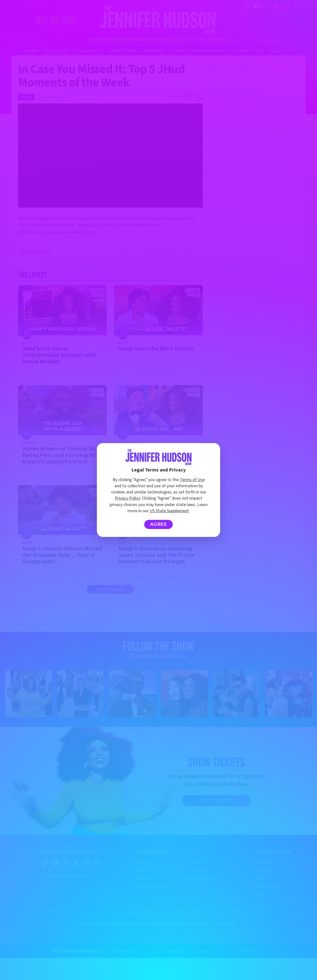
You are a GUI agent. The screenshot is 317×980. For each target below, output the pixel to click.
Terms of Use (192, 480)
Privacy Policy (127, 498)
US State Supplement (169, 511)
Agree (159, 524)
